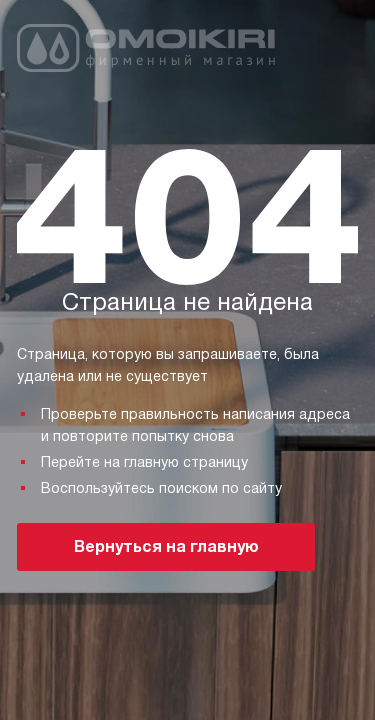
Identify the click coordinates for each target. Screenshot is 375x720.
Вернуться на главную (166, 546)
